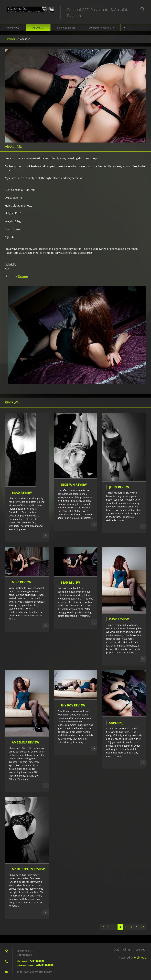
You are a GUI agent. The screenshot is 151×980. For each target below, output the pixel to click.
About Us (38, 28)
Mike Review (21, 582)
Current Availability (101, 28)
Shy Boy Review (73, 705)
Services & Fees (66, 28)
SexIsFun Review (74, 485)
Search (142, 10)
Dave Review (119, 619)
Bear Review (70, 582)
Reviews (23, 276)
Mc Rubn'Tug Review (28, 869)
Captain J (116, 723)
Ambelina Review (25, 742)
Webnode (140, 958)
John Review (119, 487)
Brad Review (22, 493)
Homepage (13, 28)
